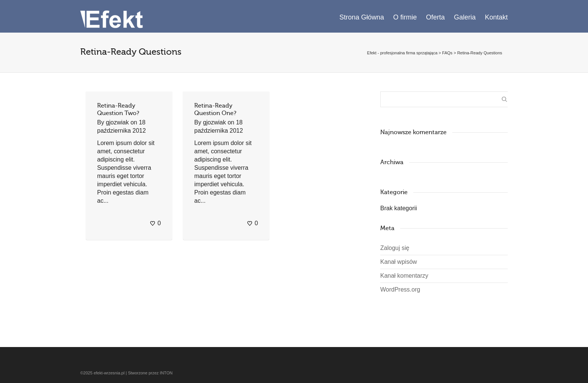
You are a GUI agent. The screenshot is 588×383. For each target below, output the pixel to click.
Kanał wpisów (399, 262)
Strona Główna (362, 17)
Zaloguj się (395, 248)
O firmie (405, 17)
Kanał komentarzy (404, 276)
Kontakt (496, 17)
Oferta (435, 17)
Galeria (465, 17)
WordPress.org (400, 289)
